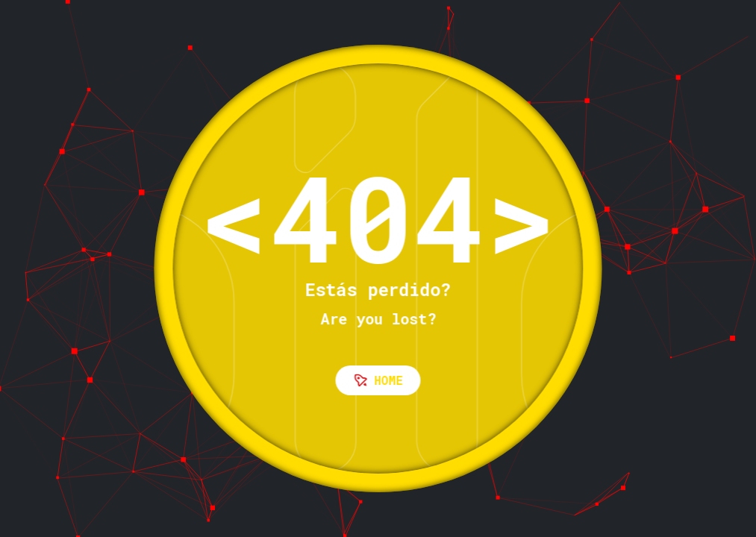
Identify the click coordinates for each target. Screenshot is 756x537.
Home (378, 380)
